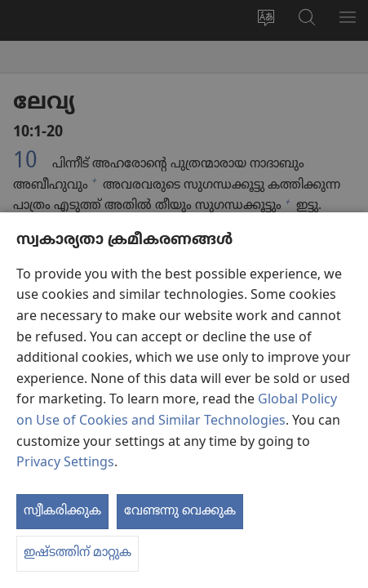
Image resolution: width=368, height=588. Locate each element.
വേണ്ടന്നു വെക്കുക (180, 511)
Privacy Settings (65, 463)
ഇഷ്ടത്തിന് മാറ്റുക (78, 553)
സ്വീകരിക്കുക (62, 511)
